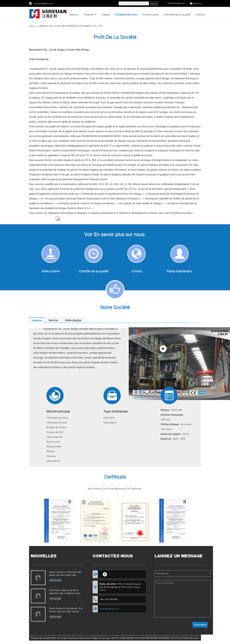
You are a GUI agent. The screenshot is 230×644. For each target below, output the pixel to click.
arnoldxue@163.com (44, 4)
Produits (89, 14)
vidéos (106, 14)
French (198, 4)
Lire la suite (55, 580)
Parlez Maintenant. (180, 271)
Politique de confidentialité (43, 638)
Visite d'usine (150, 14)
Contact (200, 14)
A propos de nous (126, 14)
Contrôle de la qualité (177, 14)
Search (154, 4)
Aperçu (74, 14)
